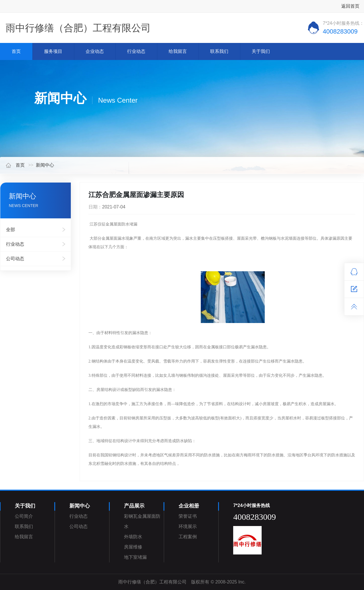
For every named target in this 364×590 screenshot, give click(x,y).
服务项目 (53, 51)
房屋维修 (133, 547)
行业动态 (136, 51)
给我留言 (178, 51)
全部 (11, 230)
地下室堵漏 (135, 557)
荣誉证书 (188, 516)
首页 (16, 51)
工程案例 (188, 537)
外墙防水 (133, 537)
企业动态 (95, 51)
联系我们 (219, 51)
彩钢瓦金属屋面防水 (142, 521)
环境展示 (188, 526)
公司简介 (24, 516)
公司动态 (15, 259)
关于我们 (261, 51)
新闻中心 (45, 165)
